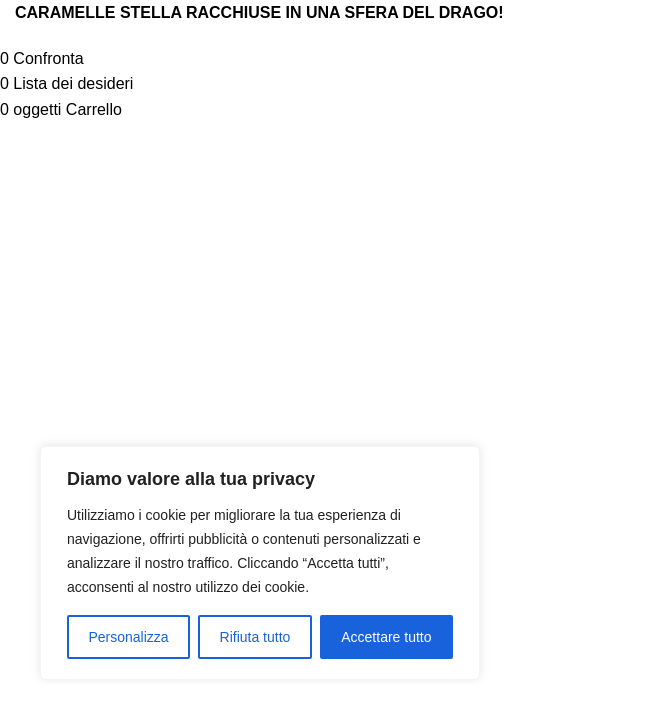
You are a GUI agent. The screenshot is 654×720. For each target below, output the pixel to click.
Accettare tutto (386, 637)
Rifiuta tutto (255, 637)
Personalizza (128, 637)
